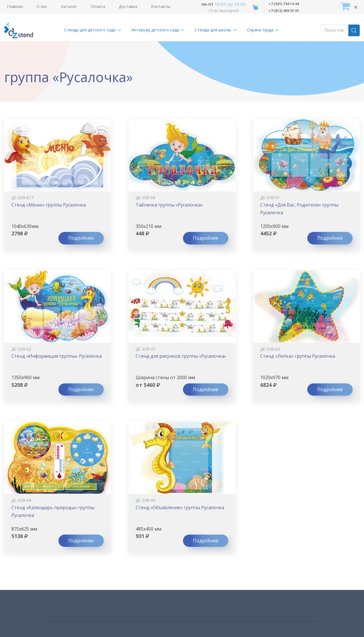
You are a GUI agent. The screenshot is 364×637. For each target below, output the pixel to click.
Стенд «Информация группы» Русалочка (57, 356)
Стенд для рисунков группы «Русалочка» (181, 356)
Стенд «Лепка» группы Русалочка (298, 356)
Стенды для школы (213, 30)
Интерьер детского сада (155, 30)
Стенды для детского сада (90, 30)
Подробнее (81, 238)
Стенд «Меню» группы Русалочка (49, 205)
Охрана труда (260, 30)
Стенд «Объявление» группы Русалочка (180, 507)
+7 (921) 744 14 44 (286, 4)
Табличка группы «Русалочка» (169, 205)
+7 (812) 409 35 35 (286, 10)
